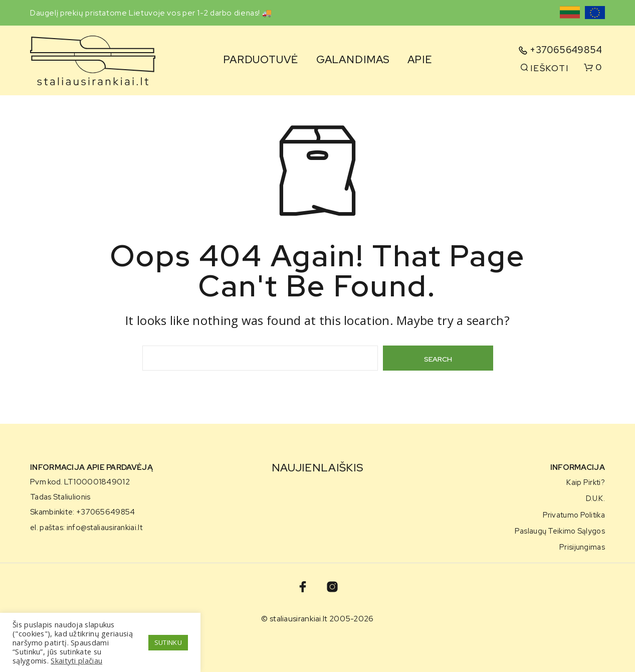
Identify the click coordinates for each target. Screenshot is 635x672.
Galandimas (353, 59)
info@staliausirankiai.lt (104, 528)
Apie (420, 59)
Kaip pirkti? (586, 482)
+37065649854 (566, 50)
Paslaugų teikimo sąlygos (560, 531)
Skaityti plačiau (76, 660)
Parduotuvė (260, 59)
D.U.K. (595, 498)
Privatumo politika (574, 515)
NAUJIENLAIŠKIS (317, 468)
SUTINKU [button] (168, 642)
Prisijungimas (582, 547)
